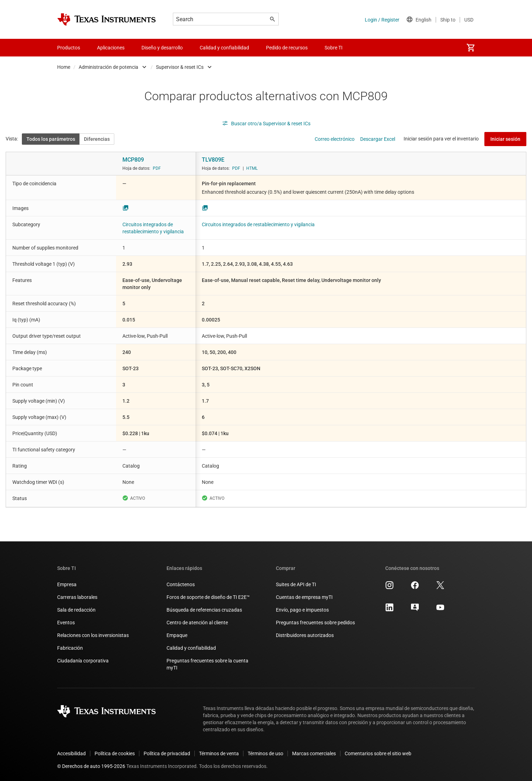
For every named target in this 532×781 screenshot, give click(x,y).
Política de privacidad (167, 753)
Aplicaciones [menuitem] (111, 48)
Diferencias (97, 139)
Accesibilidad (71, 753)
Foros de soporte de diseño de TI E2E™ (208, 597)
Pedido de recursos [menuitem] (287, 48)
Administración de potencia (108, 67)
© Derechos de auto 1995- (91, 766)
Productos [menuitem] (69, 48)
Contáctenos (181, 584)
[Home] (107, 19)
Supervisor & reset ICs (180, 67)
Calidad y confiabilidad (191, 648)
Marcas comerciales (314, 753)
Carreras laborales (77, 597)
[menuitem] (471, 48)
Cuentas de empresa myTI (304, 597)
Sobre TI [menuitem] (334, 48)
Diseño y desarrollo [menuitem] (162, 48)
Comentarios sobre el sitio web (378, 753)
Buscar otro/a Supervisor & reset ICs (266, 124)
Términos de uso (265, 753)
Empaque (177, 635)
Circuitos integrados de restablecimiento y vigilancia (258, 224)
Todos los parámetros (51, 139)
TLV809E (213, 160)
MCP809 (133, 160)
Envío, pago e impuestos (302, 610)
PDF (157, 168)
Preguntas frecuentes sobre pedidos (315, 623)
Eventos (66, 623)
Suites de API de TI (296, 584)
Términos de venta (219, 753)
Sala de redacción (76, 610)
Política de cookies (115, 753)
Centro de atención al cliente (197, 623)
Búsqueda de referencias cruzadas (204, 610)
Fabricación (70, 648)
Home (64, 67)
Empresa (67, 584)
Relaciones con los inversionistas (93, 635)
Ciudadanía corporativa (83, 661)
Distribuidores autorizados (305, 635)
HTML (252, 168)
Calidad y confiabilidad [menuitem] (224, 48)
